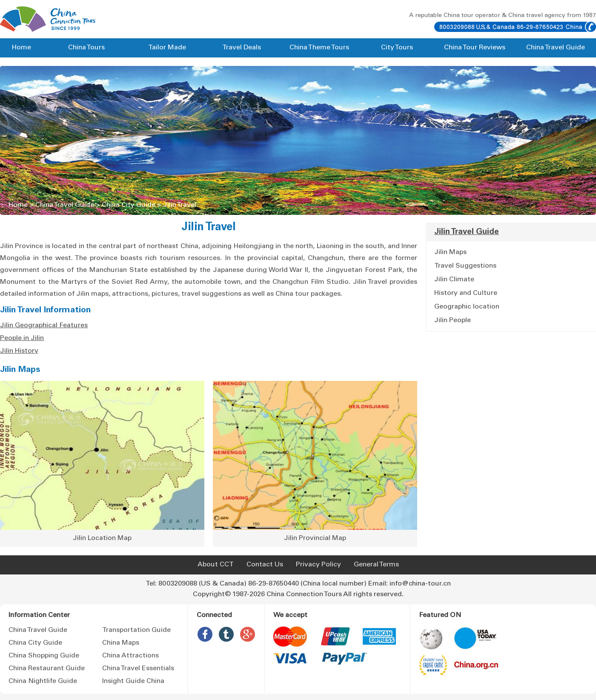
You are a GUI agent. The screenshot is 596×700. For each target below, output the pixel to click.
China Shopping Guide (44, 656)
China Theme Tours (319, 48)
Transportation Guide (136, 630)
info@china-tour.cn (420, 584)
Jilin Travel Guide (467, 232)
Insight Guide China (133, 681)
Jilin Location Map (102, 538)
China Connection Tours (304, 594)
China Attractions (130, 656)
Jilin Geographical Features (44, 326)
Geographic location (467, 307)
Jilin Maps (20, 370)
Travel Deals (242, 48)
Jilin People (453, 320)
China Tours (86, 48)
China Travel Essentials (138, 669)
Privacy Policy (318, 565)
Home (21, 48)
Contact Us (265, 565)
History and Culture (466, 293)
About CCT (216, 565)
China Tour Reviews (475, 48)
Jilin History (19, 351)
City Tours (397, 48)
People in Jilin (22, 338)
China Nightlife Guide (43, 681)
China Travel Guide (556, 48)
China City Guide (129, 205)
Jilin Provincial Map (315, 538)
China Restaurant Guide (47, 669)
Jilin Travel (180, 205)
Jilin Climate (454, 280)
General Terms (376, 565)
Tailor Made (167, 48)
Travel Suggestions (465, 266)
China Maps (121, 643)
